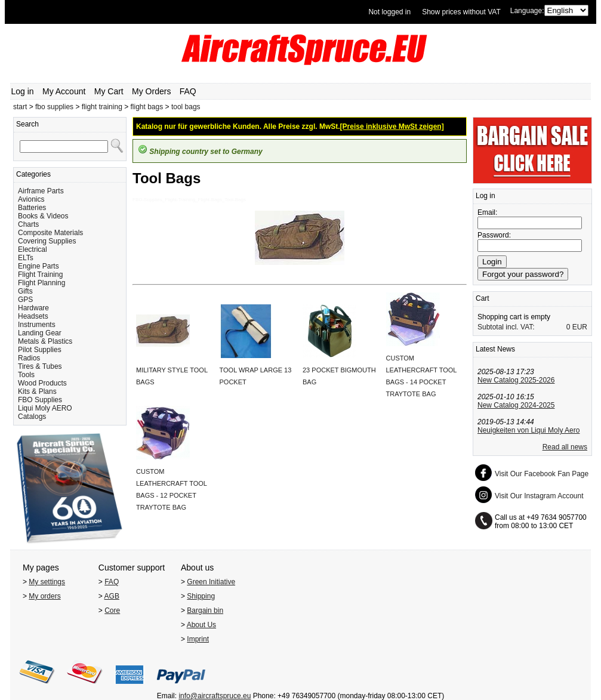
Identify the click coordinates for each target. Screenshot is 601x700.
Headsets (33, 316)
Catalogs (32, 417)
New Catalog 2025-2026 (516, 380)
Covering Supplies (47, 241)
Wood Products (42, 383)
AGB (112, 596)
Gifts (25, 291)
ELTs (26, 258)
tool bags (186, 107)
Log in (23, 91)
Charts (28, 224)
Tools (26, 375)
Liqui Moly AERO (45, 408)
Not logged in (389, 12)
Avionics (31, 199)
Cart (483, 298)
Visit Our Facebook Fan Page (542, 474)
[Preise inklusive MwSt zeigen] (392, 127)
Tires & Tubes (40, 366)
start (20, 107)
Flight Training (40, 275)
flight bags (147, 107)
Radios (29, 358)
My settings (47, 582)
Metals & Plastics (45, 341)
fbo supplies (54, 107)
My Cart (109, 91)
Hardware (33, 308)
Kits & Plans (37, 391)
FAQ (188, 91)
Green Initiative (211, 582)
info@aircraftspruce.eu (215, 696)
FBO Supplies (40, 400)
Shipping (201, 596)
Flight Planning (41, 283)
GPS (25, 300)
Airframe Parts (41, 191)
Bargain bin (205, 610)
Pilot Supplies (40, 350)
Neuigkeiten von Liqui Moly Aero (528, 430)
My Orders (151, 91)
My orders (44, 596)
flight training (102, 107)
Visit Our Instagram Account (539, 496)
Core (112, 610)
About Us (201, 625)
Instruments (37, 325)
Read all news (565, 447)
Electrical (33, 249)
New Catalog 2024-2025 (516, 405)
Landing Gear (40, 333)
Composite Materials (50, 233)
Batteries (32, 208)
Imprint (198, 639)
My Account (64, 91)
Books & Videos (43, 216)
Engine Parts (38, 266)
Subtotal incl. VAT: (506, 327)
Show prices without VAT (461, 12)
